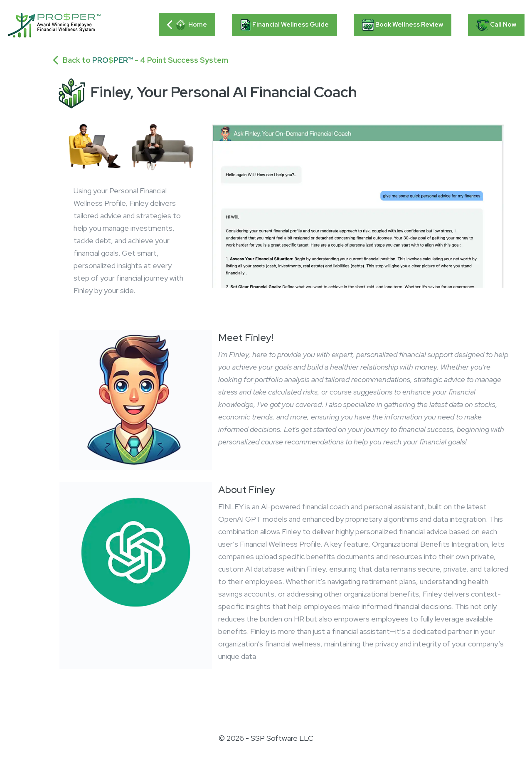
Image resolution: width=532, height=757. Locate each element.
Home (187, 25)
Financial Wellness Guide (284, 25)
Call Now (496, 25)
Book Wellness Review (403, 25)
